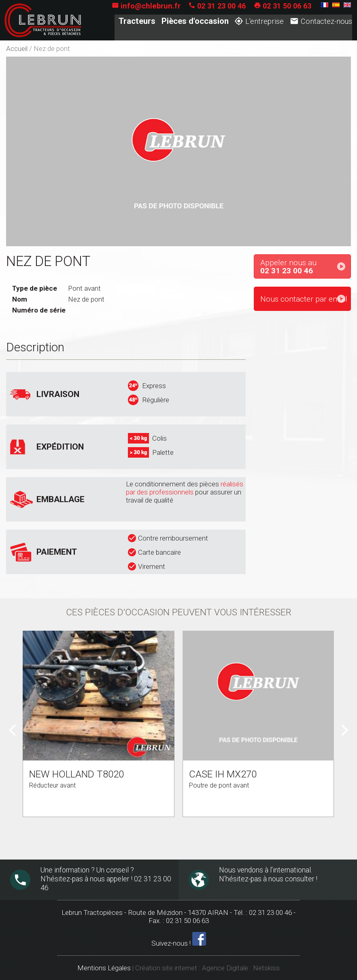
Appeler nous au (305, 267)
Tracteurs (137, 21)
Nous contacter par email (304, 299)
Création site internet (166, 968)
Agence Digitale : (227, 968)
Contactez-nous (321, 22)
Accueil (17, 49)
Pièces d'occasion (195, 21)
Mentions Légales (104, 968)
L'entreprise (259, 22)
